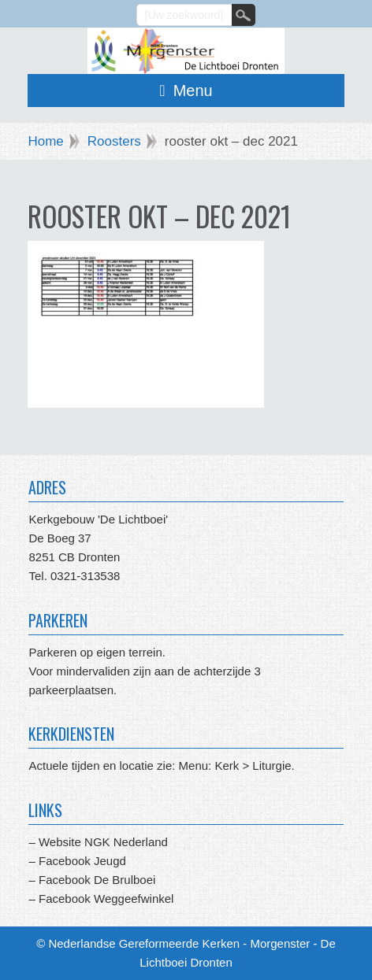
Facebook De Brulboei (97, 880)
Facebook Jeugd (82, 861)
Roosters (114, 141)
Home (45, 141)
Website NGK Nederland (103, 842)
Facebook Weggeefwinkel (105, 899)
